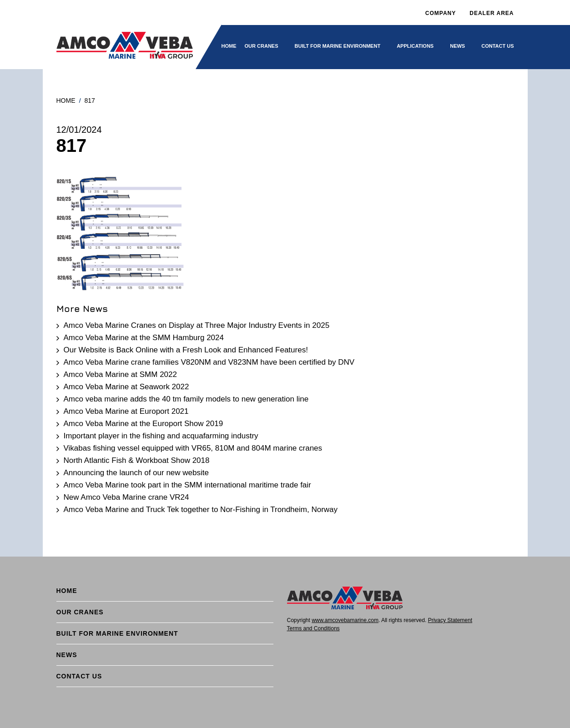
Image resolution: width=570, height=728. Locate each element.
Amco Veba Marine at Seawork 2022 (126, 387)
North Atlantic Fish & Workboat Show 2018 (137, 460)
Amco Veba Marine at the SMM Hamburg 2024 (144, 338)
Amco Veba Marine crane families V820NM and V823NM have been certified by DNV (209, 362)
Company (441, 13)
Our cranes (262, 46)
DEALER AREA (492, 13)
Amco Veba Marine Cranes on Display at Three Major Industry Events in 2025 (197, 325)
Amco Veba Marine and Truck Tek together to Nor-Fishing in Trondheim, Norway (201, 510)
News (457, 46)
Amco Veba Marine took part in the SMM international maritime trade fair (187, 485)
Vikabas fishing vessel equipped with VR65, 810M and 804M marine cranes (193, 448)
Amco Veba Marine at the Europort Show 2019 (144, 424)
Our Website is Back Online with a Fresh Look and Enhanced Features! (186, 350)
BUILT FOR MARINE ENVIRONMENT (338, 46)
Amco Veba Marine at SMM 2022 (120, 374)
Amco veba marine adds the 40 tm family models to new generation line (186, 399)
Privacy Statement (450, 620)
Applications (415, 46)
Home (229, 46)
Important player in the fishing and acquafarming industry (161, 436)
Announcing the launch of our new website (136, 473)
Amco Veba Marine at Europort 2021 (126, 411)
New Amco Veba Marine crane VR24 (126, 497)
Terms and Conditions (313, 628)
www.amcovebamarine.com (345, 620)
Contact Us (497, 46)
